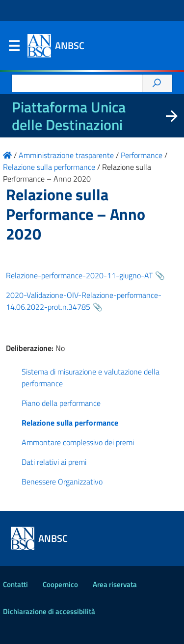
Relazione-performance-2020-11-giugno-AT (79, 275)
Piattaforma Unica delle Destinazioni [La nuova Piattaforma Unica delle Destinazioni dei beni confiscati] (69, 116)
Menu (14, 48)
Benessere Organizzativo (62, 482)
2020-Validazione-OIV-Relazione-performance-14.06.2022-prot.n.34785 (84, 301)
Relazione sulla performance (70, 423)
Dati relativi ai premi (54, 462)
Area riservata (115, 584)
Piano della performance (61, 403)
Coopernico (60, 584)
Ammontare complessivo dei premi (78, 442)
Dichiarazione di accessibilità (49, 611)
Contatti (15, 584)
